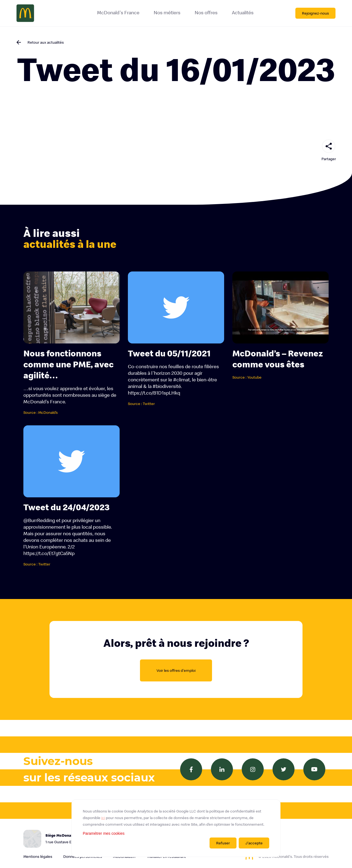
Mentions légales (38, 856)
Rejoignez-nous (315, 13)
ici (103, 818)
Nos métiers (167, 13)
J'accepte (254, 843)
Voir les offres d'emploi (176, 670)
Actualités (243, 13)
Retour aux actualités (46, 42)
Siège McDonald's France (78, 839)
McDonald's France (118, 13)
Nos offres (206, 13)
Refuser (223, 843)
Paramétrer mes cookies (104, 833)
